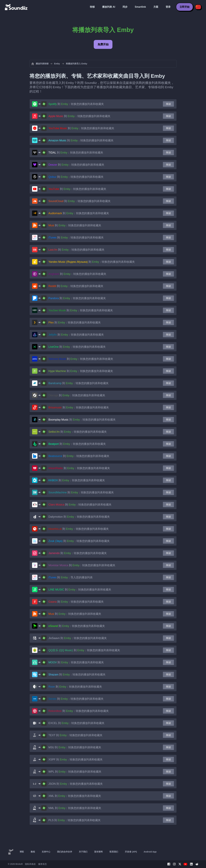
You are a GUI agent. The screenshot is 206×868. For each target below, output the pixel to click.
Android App (150, 852)
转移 (92, 7)
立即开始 (185, 7)
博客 (22, 852)
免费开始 (103, 44)
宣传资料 (98, 852)
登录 (168, 7)
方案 (156, 7)
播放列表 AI (109, 7)
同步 (125, 7)
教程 (33, 852)
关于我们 (83, 852)
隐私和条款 (30, 864)
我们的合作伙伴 (65, 852)
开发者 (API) (131, 852)
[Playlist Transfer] (16, 7)
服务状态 (42, 864)
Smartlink (140, 7)
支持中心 (46, 852)
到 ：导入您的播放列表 (71, 577)
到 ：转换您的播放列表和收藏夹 (76, 104)
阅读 (168, 104)
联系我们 (114, 852)
